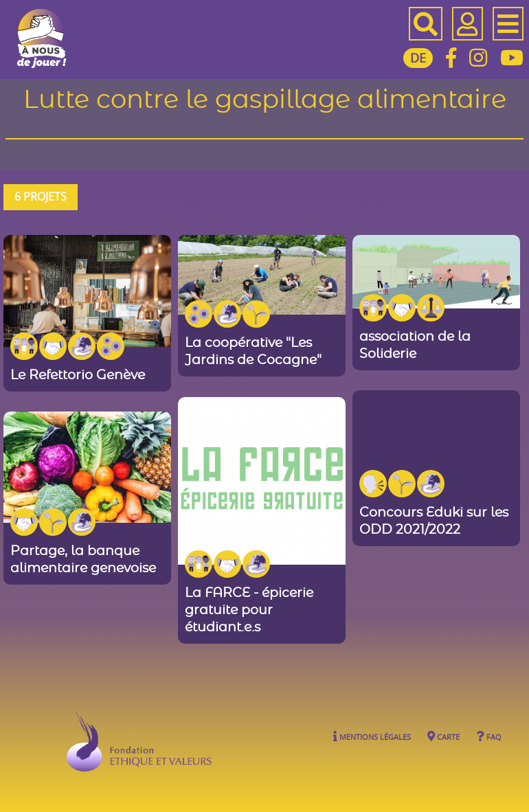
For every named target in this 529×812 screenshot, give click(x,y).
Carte (443, 736)
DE (418, 58)
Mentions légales (372, 736)
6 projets (41, 196)
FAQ (489, 736)
